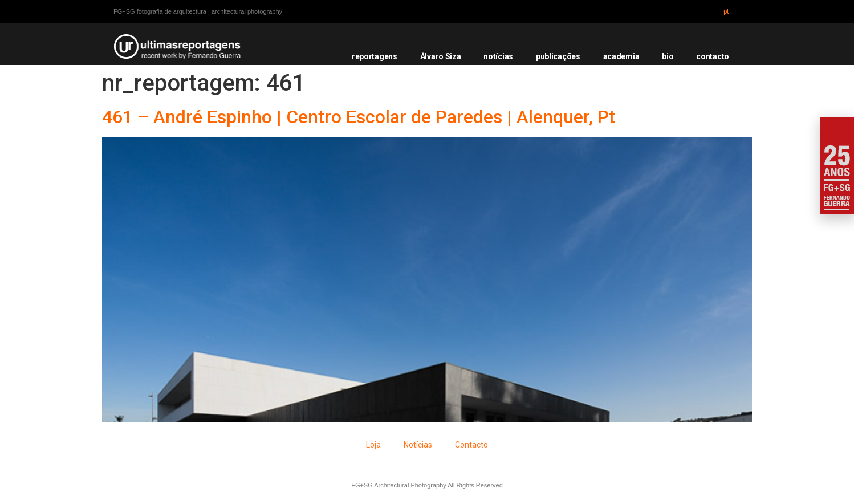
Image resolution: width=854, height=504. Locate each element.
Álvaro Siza (441, 56)
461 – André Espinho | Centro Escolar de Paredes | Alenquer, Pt (359, 117)
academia (621, 56)
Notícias (418, 445)
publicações (558, 56)
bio (668, 56)
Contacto (471, 445)
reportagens (375, 56)
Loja (373, 445)
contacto (713, 56)
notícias (498, 56)
